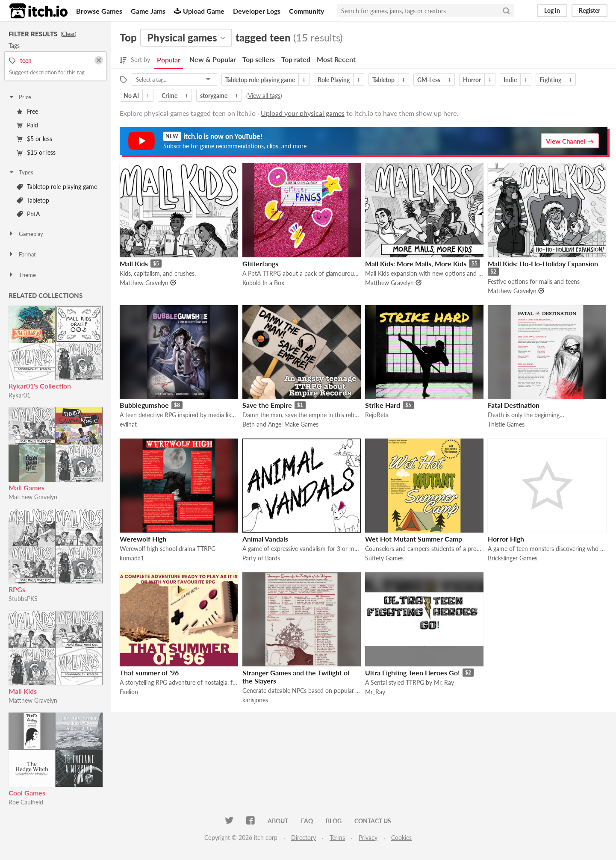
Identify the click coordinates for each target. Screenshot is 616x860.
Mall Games (27, 487)
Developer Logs (257, 11)
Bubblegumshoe (144, 405)
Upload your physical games (303, 113)
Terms (337, 838)
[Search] (506, 11)
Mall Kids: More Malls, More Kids (416, 264)
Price (20, 97)
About (278, 821)
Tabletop (33, 200)
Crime (169, 96)
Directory (304, 838)
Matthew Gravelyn (33, 497)
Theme (22, 275)
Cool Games (27, 793)
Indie (510, 80)
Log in (552, 10)
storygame (214, 96)
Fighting (550, 80)
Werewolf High (143, 539)
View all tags (264, 96)
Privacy (368, 838)
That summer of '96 (149, 673)
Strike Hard (383, 405)
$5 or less (34, 139)
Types (21, 172)
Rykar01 (19, 395)
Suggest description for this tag (47, 72)
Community (307, 11)
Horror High (506, 539)
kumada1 (132, 558)
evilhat (128, 424)
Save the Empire (267, 405)
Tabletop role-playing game (57, 187)
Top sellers (259, 59)
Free (27, 111)
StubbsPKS (23, 599)
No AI (131, 96)
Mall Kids (23, 691)
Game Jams (148, 11)
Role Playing (334, 80)
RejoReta (377, 415)
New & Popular (213, 59)
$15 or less (36, 152)
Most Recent (336, 59)
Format (22, 254)
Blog (334, 821)
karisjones (255, 700)
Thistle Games (506, 424)
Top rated (296, 59)
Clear (68, 34)
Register (589, 10)
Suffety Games (384, 558)
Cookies (401, 838)
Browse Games (99, 11)
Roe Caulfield (26, 802)
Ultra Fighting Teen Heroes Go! (413, 673)
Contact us (373, 821)
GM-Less (429, 80)
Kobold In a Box (263, 283)
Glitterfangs (260, 264)
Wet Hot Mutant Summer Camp (414, 539)
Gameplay (26, 234)
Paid (27, 125)
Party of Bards (261, 558)
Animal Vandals (265, 539)
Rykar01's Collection (40, 386)
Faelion (129, 692)
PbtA (28, 214)
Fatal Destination (514, 405)
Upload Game (199, 11)
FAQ (307, 821)
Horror (472, 80)
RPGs (17, 589)
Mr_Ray (375, 692)
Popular (169, 60)
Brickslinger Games (513, 558)
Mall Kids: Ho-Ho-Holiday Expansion (543, 264)
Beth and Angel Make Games (280, 424)
